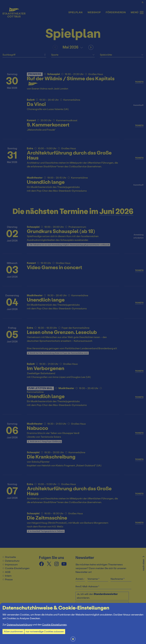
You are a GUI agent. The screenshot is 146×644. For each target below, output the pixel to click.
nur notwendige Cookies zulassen (45, 631)
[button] (73, 322)
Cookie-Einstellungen (54, 625)
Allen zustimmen (13, 631)
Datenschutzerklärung (19, 625)
